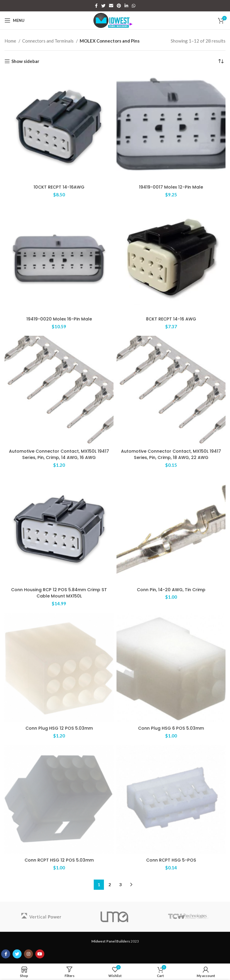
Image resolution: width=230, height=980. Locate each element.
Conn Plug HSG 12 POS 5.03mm (59, 727)
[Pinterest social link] (119, 6)
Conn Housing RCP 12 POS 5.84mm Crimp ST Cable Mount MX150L (59, 592)
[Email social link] (111, 6)
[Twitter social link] (103, 6)
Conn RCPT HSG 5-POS (171, 858)
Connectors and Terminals (48, 41)
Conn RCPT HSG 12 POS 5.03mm (59, 858)
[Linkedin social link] (126, 6)
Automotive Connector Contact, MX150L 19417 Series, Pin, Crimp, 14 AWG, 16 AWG (59, 454)
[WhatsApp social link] (134, 6)
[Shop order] (221, 61)
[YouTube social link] (40, 952)
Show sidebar (25, 61)
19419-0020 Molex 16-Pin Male (59, 319)
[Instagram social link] (28, 952)
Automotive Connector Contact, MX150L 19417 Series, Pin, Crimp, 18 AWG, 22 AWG (171, 454)
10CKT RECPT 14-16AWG (59, 187)
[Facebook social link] (96, 6)
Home (11, 41)
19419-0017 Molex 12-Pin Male (171, 187)
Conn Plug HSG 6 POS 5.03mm (171, 727)
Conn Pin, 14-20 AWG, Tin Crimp (171, 589)
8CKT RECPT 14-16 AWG (171, 319)
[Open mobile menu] (15, 20)
